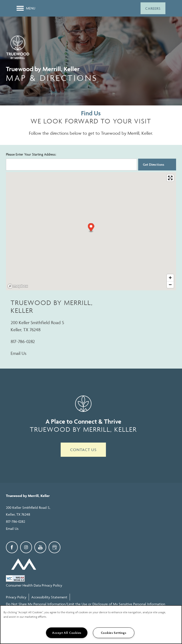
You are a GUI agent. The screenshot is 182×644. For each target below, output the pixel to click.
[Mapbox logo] (18, 286)
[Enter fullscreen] (170, 178)
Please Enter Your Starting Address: (31, 154)
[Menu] (26, 8)
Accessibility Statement (49, 597)
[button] (153, 8)
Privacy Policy (16, 597)
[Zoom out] (170, 285)
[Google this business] (55, 547)
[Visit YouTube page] (40, 547)
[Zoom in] (170, 278)
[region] (91, 625)
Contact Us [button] (83, 450)
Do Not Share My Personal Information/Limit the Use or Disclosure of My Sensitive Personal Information (86, 604)
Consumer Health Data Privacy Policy (34, 585)
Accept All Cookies (67, 633)
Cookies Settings (114, 633)
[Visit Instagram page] (26, 547)
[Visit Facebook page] (12, 547)
